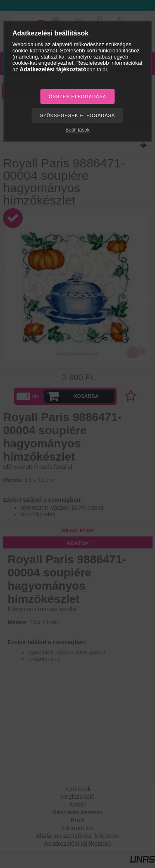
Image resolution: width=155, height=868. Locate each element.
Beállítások (77, 130)
